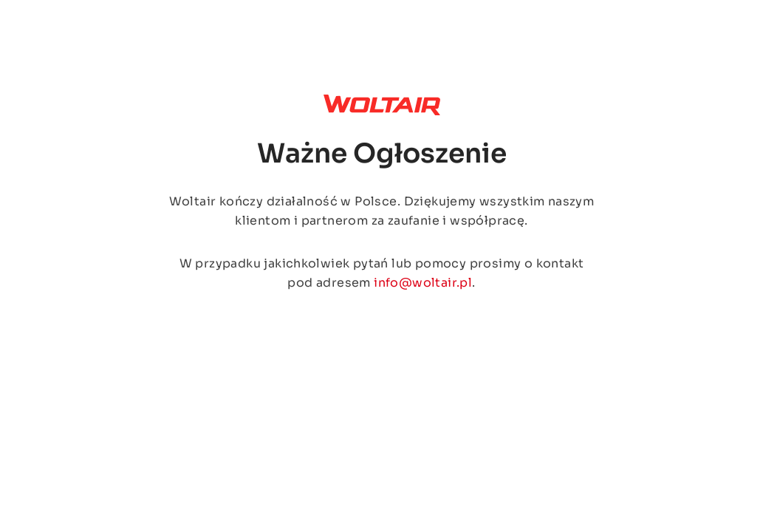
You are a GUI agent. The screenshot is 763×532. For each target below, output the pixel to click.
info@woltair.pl (423, 283)
